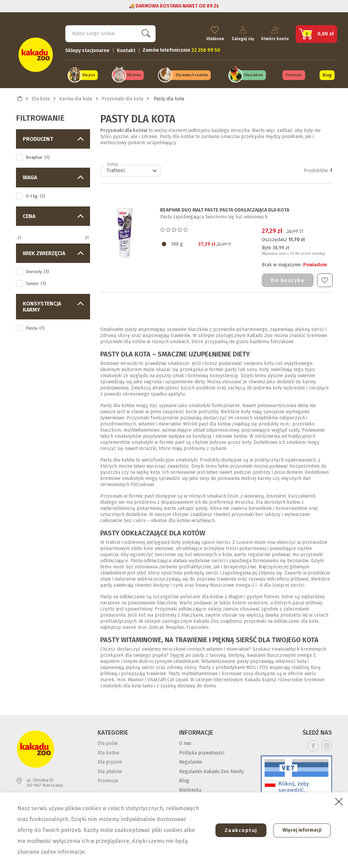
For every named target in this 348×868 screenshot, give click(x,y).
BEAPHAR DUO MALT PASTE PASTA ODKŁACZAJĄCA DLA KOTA (225, 209)
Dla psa (89, 74)
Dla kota (134, 74)
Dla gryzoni (110, 761)
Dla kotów (108, 752)
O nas (185, 742)
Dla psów (108, 742)
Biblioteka (190, 789)
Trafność (133, 170)
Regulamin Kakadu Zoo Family (212, 770)
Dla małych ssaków (192, 74)
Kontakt (126, 49)
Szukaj (144, 32)
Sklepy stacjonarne (87, 49)
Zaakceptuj (238, 830)
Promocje (294, 74)
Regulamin (191, 761)
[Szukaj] (110, 33)
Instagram (327, 745)
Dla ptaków (254, 74)
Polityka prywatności (202, 752)
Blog (327, 74)
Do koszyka (288, 279)
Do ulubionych (325, 279)
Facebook (313, 745)
